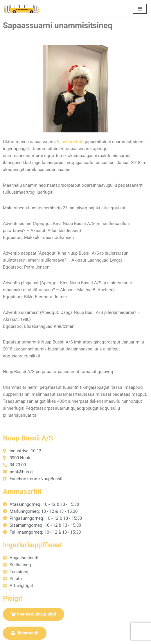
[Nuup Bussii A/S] (22, 9)
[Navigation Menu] (140, 9)
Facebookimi (70, 142)
